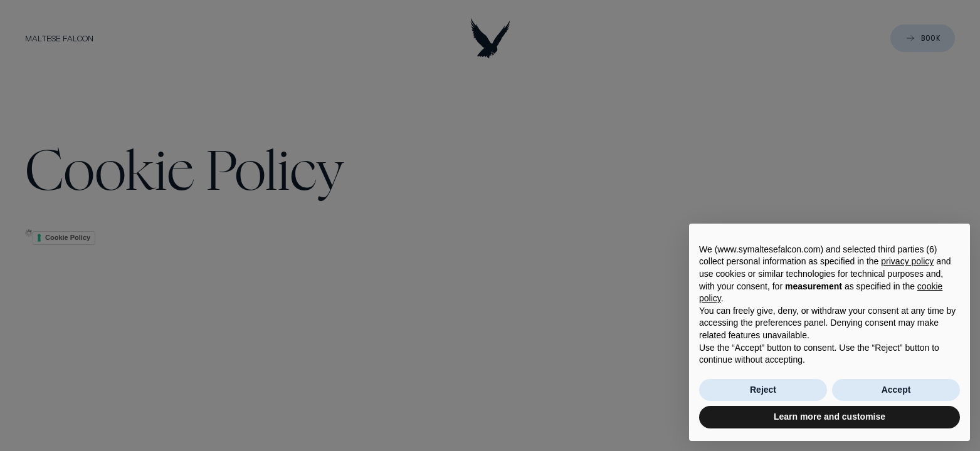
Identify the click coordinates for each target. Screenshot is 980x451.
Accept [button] (896, 390)
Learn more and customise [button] (830, 417)
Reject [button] (763, 390)
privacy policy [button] (907, 261)
